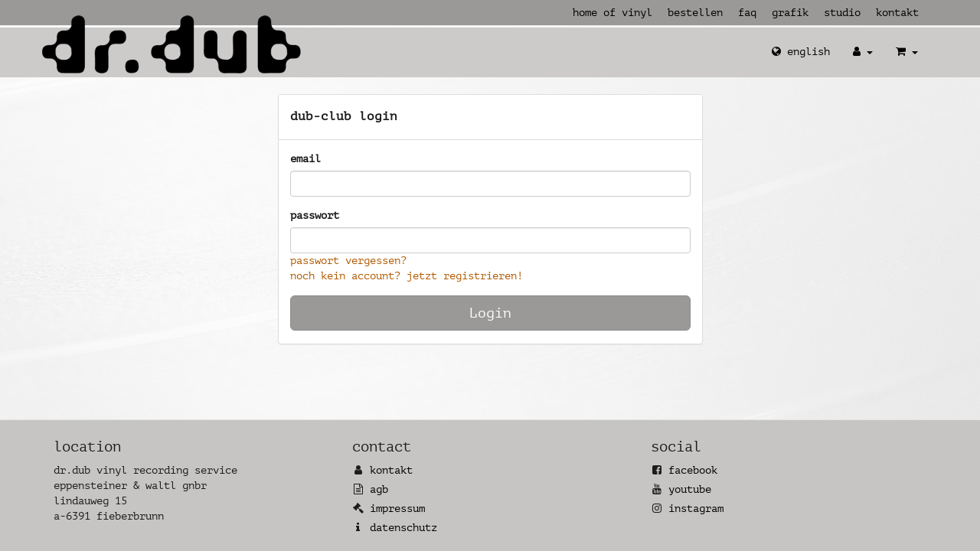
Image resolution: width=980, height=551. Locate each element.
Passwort (315, 215)
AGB (379, 489)
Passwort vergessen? (348, 261)
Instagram (696, 509)
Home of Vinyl (612, 13)
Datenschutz (403, 528)
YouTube (690, 489)
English (801, 52)
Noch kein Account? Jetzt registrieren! (407, 276)
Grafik (790, 13)
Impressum (397, 509)
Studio (842, 13)
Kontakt (897, 13)
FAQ (747, 13)
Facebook (693, 470)
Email (305, 159)
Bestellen (695, 13)
